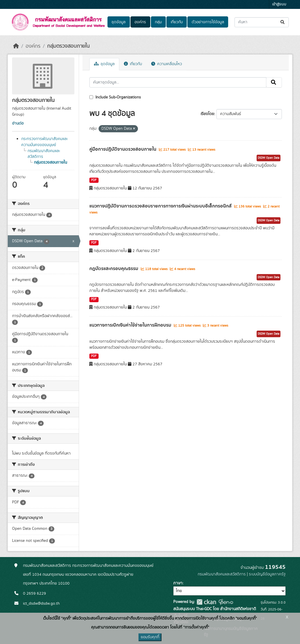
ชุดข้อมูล (119, 22)
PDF (94, 180)
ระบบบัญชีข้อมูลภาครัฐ (267, 574)
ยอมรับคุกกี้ (150, 637)
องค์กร (140, 22)
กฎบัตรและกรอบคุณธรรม (114, 269)
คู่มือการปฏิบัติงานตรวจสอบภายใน (123, 149)
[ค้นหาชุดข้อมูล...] (262, 22)
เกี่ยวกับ (177, 22)
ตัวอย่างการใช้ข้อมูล (208, 22)
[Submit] (283, 22)
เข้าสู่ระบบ (279, 4)
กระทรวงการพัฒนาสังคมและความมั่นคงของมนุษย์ (45, 142)
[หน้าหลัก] (16, 46)
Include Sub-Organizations (115, 97)
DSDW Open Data (269, 158)
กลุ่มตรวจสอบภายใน (68, 46)
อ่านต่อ (18, 123)
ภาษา (178, 583)
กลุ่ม (158, 22)
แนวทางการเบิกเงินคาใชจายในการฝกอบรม (131, 325)
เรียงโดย (207, 114)
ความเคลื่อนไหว (167, 64)
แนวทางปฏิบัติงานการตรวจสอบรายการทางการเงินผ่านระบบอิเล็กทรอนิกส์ (161, 206)
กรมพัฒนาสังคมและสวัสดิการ (222, 574)
